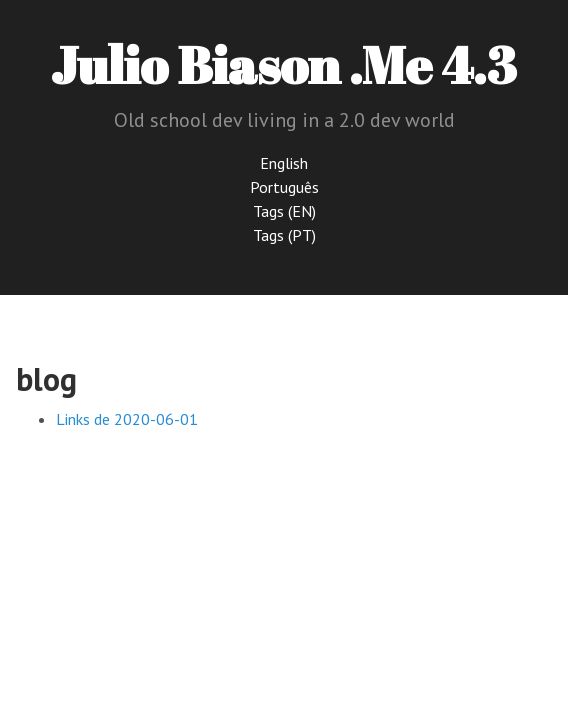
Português (284, 187)
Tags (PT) (284, 235)
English (284, 163)
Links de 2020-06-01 (127, 419)
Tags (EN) (284, 211)
